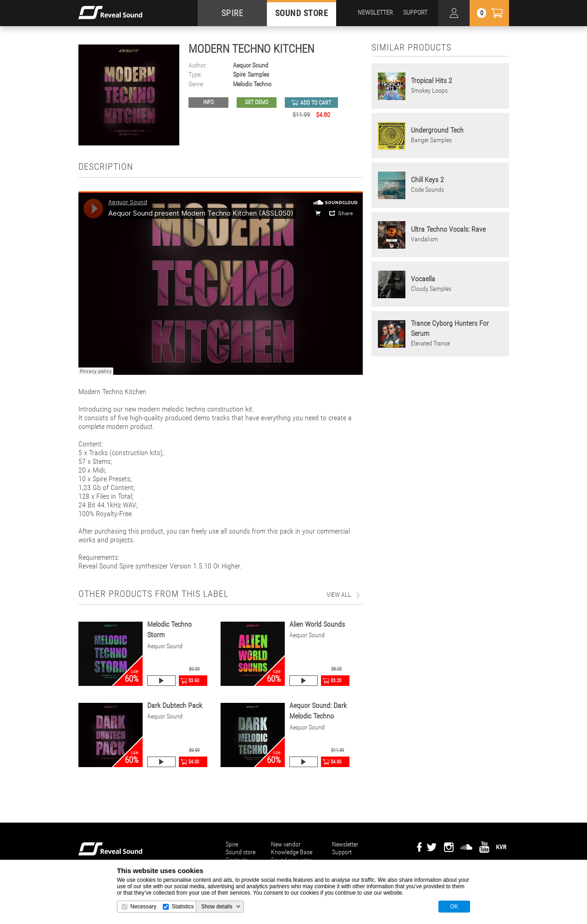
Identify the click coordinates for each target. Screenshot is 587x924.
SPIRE (233, 13)
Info (208, 102)
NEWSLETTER (375, 12)
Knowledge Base (292, 852)
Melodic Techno (252, 84)
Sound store (241, 852)
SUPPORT (415, 12)
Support (342, 852)
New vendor (286, 844)
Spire (239, 75)
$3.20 (336, 681)
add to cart (316, 103)
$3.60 (194, 681)
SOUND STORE (302, 13)
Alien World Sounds (317, 624)
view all (339, 595)
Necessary (143, 907)
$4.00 (194, 762)
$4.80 (336, 762)
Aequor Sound (251, 65)
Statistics (183, 907)
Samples (258, 75)
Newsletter (345, 844)
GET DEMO (257, 102)
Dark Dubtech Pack (175, 705)
